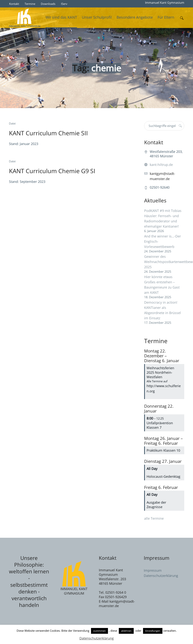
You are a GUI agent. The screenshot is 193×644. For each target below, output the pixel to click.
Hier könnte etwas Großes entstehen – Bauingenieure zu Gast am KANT (162, 285)
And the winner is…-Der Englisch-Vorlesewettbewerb (163, 241)
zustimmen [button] (99, 631)
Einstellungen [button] (153, 631)
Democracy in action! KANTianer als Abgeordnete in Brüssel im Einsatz (163, 310)
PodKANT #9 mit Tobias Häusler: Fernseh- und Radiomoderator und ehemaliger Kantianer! (163, 218)
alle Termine (154, 518)
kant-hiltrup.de (161, 165)
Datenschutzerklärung (161, 576)
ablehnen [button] (126, 631)
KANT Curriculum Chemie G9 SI (52, 171)
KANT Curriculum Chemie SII (48, 133)
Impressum (153, 570)
